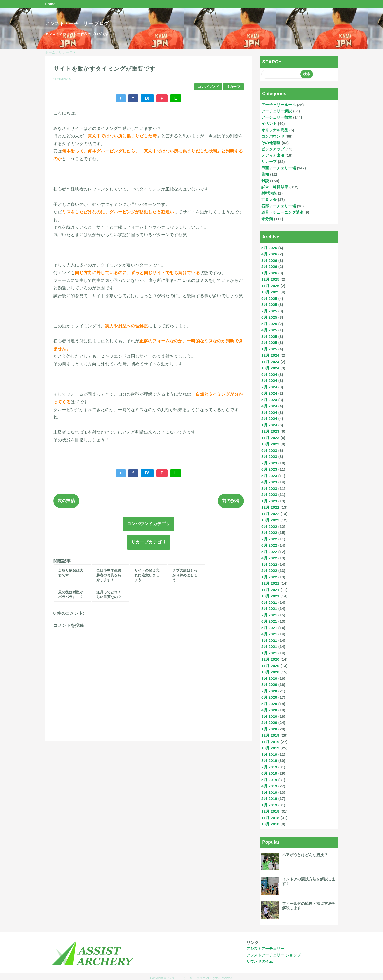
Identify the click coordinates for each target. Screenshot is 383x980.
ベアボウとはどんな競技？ (305, 855)
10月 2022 (270, 520)
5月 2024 (269, 400)
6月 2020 (269, 697)
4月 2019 (269, 786)
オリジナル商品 (275, 130)
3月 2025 (269, 336)
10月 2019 (270, 748)
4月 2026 (269, 254)
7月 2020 (269, 691)
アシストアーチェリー (265, 949)
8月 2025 (269, 305)
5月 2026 (269, 248)
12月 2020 (270, 659)
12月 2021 (270, 583)
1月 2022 (269, 577)
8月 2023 (269, 457)
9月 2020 (269, 678)
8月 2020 (269, 685)
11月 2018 (270, 818)
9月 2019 (269, 754)
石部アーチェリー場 (279, 206)
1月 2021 (269, 653)
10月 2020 (270, 672)
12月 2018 (270, 811)
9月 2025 (269, 298)
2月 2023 (269, 495)
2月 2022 (269, 571)
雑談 (265, 181)
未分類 (267, 219)
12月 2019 (270, 735)
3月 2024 (269, 412)
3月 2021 (269, 640)
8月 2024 (269, 381)
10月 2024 (270, 368)
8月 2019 (269, 761)
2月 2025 (269, 343)
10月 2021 (270, 596)
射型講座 (269, 193)
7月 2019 (269, 767)
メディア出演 (273, 155)
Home (50, 4)
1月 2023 (269, 501)
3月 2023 (269, 488)
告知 (265, 174)
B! (147, 98)
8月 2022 (269, 533)
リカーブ (233, 87)
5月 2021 (269, 628)
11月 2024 (270, 362)
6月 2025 (269, 317)
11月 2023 (270, 438)
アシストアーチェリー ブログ (77, 23)
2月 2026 (269, 267)
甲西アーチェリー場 (279, 168)
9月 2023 (269, 450)
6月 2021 (269, 621)
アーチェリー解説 (277, 111)
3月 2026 (269, 260)
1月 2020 (269, 729)
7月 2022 (269, 539)
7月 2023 (269, 463)
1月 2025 (269, 349)
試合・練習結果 (275, 187)
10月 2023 (270, 444)
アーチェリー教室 (277, 117)
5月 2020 (269, 704)
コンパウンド (208, 87)
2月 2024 (269, 419)
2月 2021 (269, 647)
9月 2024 (269, 374)
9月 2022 (269, 526)
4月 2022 (269, 558)
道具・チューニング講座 (282, 212)
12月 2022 (270, 507)
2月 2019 (269, 799)
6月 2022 (269, 545)
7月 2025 (269, 311)
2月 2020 (269, 723)
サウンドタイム (260, 961)
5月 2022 (269, 552)
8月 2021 (269, 609)
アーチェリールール (279, 105)
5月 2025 (269, 324)
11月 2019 (270, 742)
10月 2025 (270, 292)
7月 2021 (269, 615)
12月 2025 (270, 279)
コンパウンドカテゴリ (149, 524)
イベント (269, 124)
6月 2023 (269, 469)
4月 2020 (269, 710)
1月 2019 (269, 805)
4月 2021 (269, 634)
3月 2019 (269, 792)
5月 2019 (269, 780)
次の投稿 (66, 501)
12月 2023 (270, 431)
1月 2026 (269, 273)
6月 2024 (269, 393)
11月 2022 (270, 514)
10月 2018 (270, 824)
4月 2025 (269, 330)
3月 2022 (269, 564)
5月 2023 (269, 476)
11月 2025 (270, 286)
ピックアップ (273, 149)
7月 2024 (269, 387)
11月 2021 (270, 590)
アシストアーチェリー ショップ (274, 955)
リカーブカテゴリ (149, 542)
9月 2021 (269, 602)
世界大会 (269, 200)
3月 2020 (269, 716)
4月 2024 (269, 406)
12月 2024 (270, 355)
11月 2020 (270, 666)
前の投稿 (231, 501)
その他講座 (271, 143)
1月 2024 (269, 425)
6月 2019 (269, 773)
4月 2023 (269, 482)
